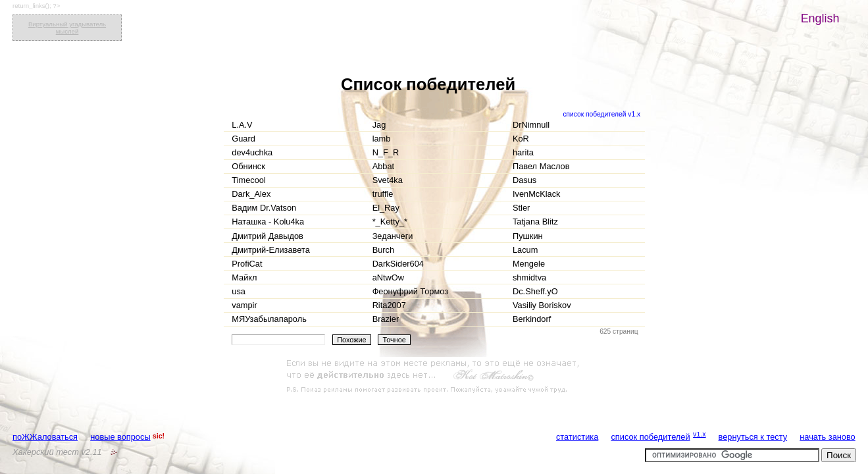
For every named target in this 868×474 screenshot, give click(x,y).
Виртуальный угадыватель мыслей (67, 28)
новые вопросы (120, 437)
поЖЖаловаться (45, 437)
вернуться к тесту (753, 437)
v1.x (700, 434)
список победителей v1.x (601, 114)
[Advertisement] (434, 377)
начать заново (827, 437)
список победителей (650, 437)
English (820, 18)
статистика (577, 437)
